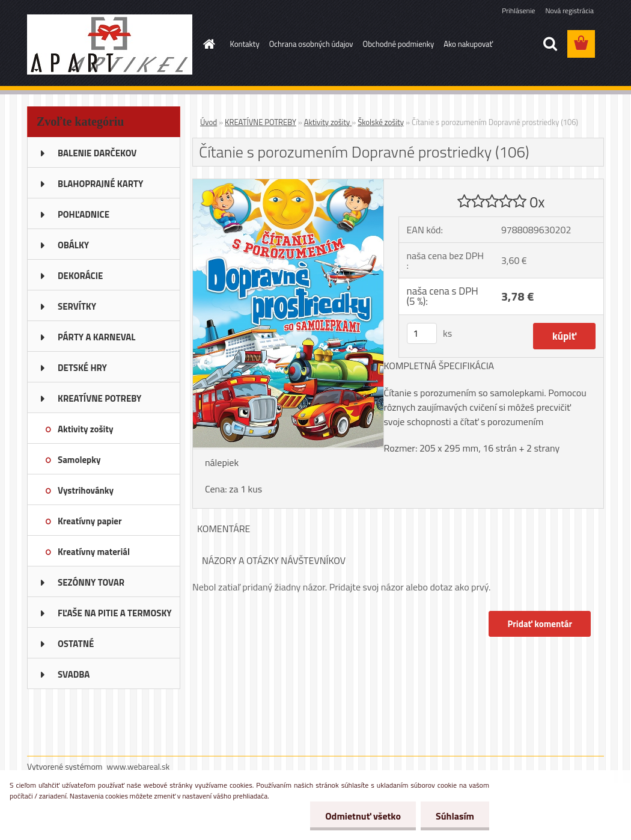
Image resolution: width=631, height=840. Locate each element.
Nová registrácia (569, 11)
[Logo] (110, 44)
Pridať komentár (540, 624)
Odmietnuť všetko (363, 816)
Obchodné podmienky (399, 44)
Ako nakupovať (468, 44)
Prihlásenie (518, 11)
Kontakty (245, 44)
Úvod (209, 122)
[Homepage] (207, 44)
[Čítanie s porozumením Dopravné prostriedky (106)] (288, 184)
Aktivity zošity (328, 122)
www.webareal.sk (139, 766)
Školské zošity (381, 122)
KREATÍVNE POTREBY (261, 122)
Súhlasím (455, 816)
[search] (550, 44)
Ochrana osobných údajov (311, 44)
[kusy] (422, 333)
